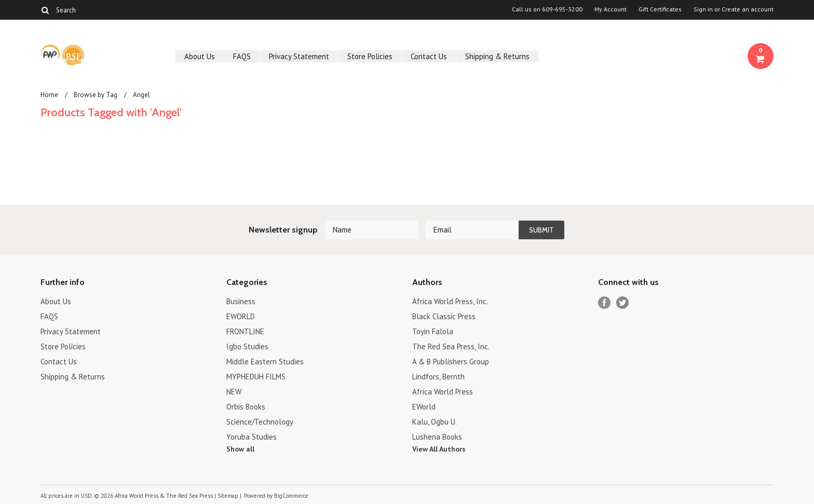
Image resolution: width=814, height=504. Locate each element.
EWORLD (241, 316)
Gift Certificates (660, 9)
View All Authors (439, 449)
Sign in (703, 9)
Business (241, 301)
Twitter (623, 303)
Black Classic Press (444, 316)
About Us (200, 56)
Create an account (748, 9)
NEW (234, 392)
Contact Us (429, 56)
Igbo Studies (247, 346)
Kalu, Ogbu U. (435, 422)
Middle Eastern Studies (265, 362)
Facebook (605, 303)
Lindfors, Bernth (438, 377)
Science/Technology (260, 422)
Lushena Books (437, 437)
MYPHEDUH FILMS (256, 377)
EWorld (424, 407)
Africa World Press (443, 392)
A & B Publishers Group (451, 362)
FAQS (242, 56)
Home (49, 95)
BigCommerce (291, 496)
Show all (240, 449)
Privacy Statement (299, 56)
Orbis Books (246, 407)
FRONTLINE (245, 331)
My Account (610, 9)
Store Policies (370, 56)
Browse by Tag (96, 95)
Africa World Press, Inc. (450, 301)
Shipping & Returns (497, 56)
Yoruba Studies (252, 437)
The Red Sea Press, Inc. (451, 346)
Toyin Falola (433, 331)
